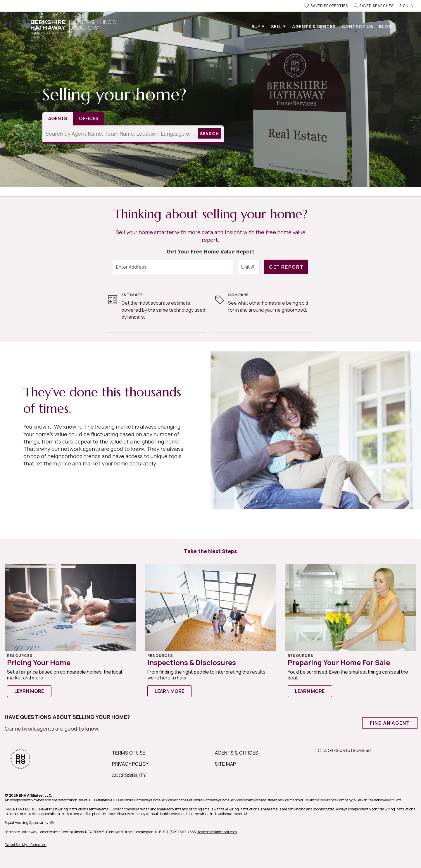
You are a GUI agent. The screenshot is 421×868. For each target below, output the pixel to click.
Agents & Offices (314, 26)
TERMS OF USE (129, 753)
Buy (256, 26)
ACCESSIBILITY (129, 775)
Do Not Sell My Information (26, 845)
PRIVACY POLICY (130, 764)
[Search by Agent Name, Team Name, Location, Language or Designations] (119, 134)
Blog (385, 26)
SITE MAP (226, 764)
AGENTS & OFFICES (237, 753)
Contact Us (358, 26)
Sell (277, 26)
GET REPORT (286, 267)
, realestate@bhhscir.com (217, 832)
